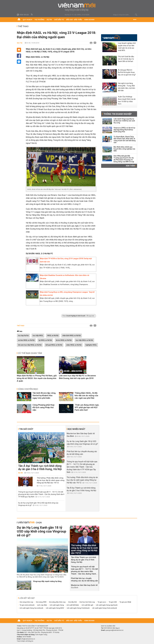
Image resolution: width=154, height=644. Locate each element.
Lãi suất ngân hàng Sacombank (31, 608)
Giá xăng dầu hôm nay (57, 602)
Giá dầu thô (72, 602)
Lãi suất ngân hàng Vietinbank (78, 608)
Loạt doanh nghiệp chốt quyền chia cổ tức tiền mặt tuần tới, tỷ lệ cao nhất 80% (127, 47)
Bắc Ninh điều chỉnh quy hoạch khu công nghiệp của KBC (124, 149)
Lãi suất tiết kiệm (73, 605)
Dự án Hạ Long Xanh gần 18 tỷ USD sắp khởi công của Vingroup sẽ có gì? (42, 531)
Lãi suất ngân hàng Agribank (107, 605)
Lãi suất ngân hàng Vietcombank (104, 608)
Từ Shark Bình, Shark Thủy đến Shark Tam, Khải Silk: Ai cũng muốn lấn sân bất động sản (125, 140)
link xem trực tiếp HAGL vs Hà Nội (30, 345)
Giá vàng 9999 (41, 602)
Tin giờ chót (26, 429)
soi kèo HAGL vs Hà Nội (26, 340)
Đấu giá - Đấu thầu (74, 20)
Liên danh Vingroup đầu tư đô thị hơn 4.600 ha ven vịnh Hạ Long (124, 121)
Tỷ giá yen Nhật (125, 602)
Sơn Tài (20, 43)
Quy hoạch (27, 20)
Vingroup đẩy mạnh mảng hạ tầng (47, 581)
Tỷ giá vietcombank (27, 605)
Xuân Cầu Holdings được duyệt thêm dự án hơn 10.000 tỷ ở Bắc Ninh (127, 100)
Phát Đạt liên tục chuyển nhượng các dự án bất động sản (84, 580)
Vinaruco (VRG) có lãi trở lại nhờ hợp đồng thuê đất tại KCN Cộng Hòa (124, 130)
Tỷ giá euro (102, 602)
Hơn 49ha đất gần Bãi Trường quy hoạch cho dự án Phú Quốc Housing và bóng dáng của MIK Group (124, 159)
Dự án (49, 20)
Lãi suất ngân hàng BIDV (55, 608)
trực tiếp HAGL (38, 336)
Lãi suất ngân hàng (57, 605)
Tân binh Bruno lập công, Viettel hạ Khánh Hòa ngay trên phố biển (44, 395)
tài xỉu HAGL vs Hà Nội (64, 340)
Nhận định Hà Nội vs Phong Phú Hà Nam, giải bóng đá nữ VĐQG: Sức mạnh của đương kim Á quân (37, 378)
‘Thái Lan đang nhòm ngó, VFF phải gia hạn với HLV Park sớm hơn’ (87, 407)
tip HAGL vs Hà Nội (45, 340)
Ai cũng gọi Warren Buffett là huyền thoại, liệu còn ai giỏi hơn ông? (127, 72)
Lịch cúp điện (42, 605)
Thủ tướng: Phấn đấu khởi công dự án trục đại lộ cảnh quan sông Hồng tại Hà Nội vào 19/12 (51, 480)
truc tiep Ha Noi (23, 336)
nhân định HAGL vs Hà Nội (72, 336)
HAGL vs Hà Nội (53, 336)
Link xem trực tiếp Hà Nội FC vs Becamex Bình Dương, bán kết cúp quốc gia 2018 (77, 377)
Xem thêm (131, 166)
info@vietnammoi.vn (28, 639)
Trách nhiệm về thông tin (25, 641)
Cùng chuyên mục (28, 389)
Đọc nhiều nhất (76, 429)
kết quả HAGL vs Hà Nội (54, 345)
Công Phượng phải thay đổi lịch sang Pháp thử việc (43, 407)
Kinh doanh (89, 20)
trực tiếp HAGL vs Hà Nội (84, 340)
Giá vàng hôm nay (26, 602)
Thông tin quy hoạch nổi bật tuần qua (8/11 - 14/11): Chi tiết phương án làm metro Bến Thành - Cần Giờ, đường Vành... (84, 570)
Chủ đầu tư (59, 20)
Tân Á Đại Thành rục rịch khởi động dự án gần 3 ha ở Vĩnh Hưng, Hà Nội (40, 468)
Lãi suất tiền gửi (87, 605)
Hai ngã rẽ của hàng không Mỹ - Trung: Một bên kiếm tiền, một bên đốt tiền (127, 87)
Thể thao (23, 26)
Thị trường (39, 20)
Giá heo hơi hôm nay (87, 602)
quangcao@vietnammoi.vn (114, 630)
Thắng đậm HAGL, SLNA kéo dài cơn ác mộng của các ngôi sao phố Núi (86, 395)
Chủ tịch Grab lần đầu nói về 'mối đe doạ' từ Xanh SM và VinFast (126, 59)
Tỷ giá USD (113, 602)
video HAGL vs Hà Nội (74, 345)
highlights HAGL (91, 345)
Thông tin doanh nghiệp (118, 114)
